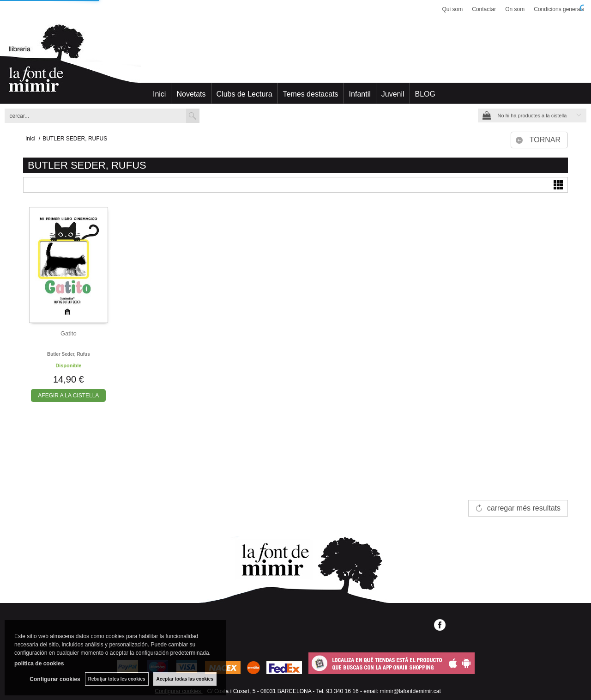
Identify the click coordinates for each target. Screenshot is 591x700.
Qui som (453, 9)
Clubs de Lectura (244, 94)
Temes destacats (311, 94)
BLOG (425, 94)
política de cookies (39, 663)
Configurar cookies (55, 679)
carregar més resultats (524, 508)
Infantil (360, 94)
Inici (159, 94)
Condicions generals (559, 9)
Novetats (191, 94)
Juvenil (393, 94)
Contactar (484, 9)
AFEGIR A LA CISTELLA (68, 396)
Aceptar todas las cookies (185, 679)
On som (515, 9)
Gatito (69, 333)
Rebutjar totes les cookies (117, 679)
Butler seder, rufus (69, 354)
